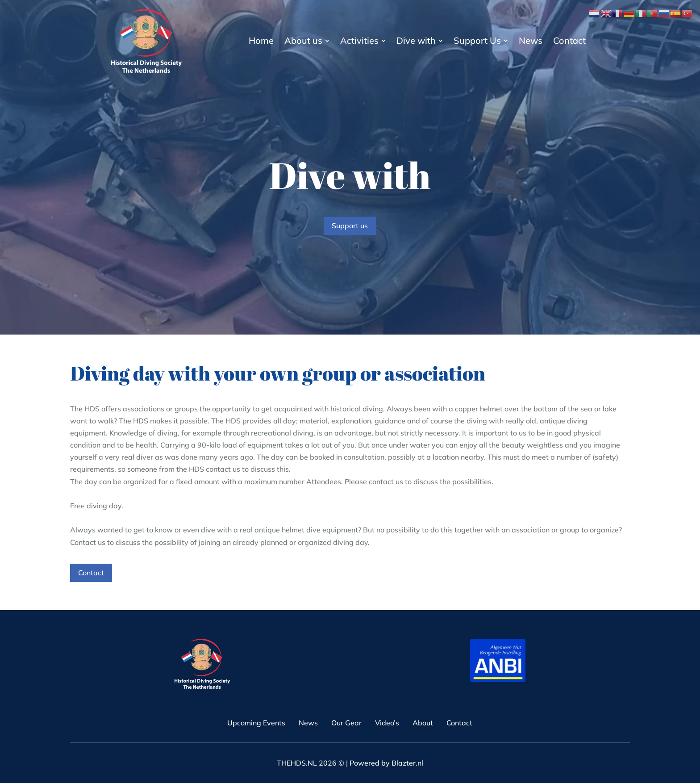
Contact (91, 573)
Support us (350, 226)
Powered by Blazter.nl (386, 763)
